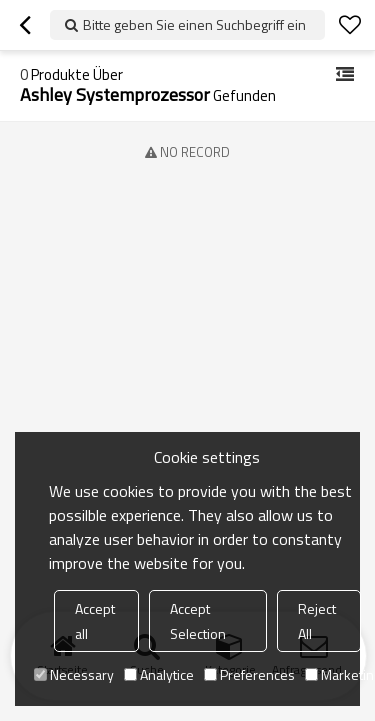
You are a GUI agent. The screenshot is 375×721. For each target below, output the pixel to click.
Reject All (317, 621)
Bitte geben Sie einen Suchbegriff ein (194, 24)
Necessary (74, 674)
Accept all (95, 621)
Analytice (159, 674)
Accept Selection (198, 621)
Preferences (249, 674)
